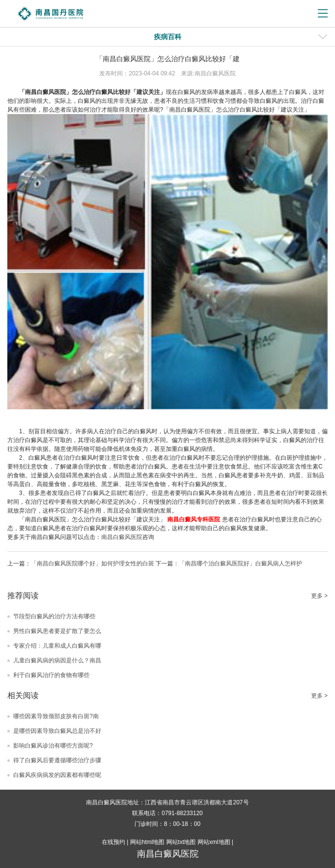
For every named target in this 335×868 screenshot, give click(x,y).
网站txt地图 (181, 842)
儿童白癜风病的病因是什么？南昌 (57, 660)
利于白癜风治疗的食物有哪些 (51, 675)
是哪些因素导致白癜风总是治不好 (57, 731)
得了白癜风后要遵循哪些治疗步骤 (57, 760)
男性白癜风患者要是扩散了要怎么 (57, 631)
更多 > (319, 596)
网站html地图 (147, 842)
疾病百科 (168, 37)
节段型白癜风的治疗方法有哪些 (54, 616)
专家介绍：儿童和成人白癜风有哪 (57, 646)
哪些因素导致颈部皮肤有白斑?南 (56, 716)
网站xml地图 (214, 842)
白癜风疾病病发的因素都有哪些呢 (57, 775)
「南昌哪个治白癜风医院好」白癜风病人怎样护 (241, 563)
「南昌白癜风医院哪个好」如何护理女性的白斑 (92, 563)
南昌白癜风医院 (122, 537)
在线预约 (113, 842)
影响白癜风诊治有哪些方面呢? (53, 746)
